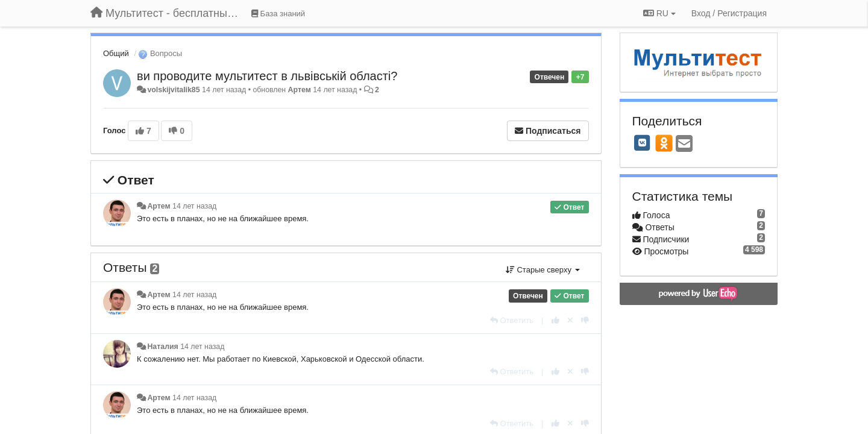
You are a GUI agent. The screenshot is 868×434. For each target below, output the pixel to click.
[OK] (664, 143)
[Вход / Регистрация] (729, 13)
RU (659, 13)
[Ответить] (512, 320)
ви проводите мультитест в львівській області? (267, 76)
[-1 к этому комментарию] (585, 320)
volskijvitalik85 (173, 90)
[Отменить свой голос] (570, 320)
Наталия (162, 347)
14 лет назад (194, 206)
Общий (116, 53)
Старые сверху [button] (543, 270)
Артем (300, 90)
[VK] (643, 143)
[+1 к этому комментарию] (555, 320)
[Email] (684, 144)
